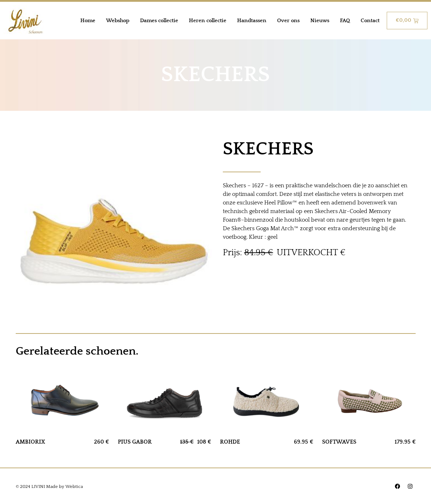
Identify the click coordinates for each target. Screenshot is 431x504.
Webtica (74, 486)
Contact (370, 21)
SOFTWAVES (339, 442)
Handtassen (252, 21)
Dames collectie (159, 21)
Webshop (118, 21)
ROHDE (230, 442)
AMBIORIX (30, 442)
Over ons (288, 21)
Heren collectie (208, 21)
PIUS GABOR (135, 442)
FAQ (345, 21)
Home (88, 21)
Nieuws (320, 21)
